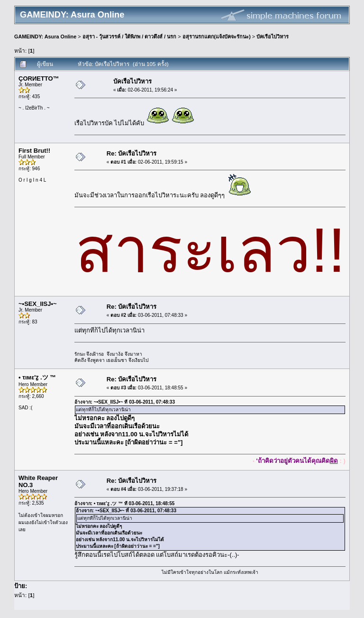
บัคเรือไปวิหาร (273, 37)
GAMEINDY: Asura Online (45, 37)
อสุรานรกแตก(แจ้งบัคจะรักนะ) (217, 37)
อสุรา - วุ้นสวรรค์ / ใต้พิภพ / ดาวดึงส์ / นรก (130, 37)
